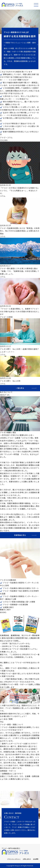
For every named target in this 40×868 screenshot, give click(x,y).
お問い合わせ (27, 859)
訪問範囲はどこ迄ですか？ (13, 774)
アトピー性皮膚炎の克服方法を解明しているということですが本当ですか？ (20, 729)
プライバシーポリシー (14, 859)
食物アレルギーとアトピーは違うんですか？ (20, 744)
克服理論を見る (20, 535)
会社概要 (36, 859)
